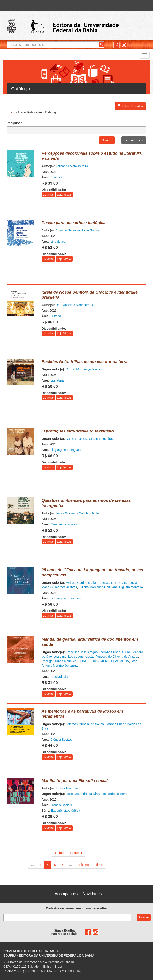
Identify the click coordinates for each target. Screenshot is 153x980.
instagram (124, 45)
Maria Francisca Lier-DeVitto (108, 583)
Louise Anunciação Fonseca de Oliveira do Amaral (103, 657)
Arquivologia (59, 677)
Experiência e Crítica (66, 811)
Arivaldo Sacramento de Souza (77, 230)
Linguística (58, 242)
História (56, 316)
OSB (95, 305)
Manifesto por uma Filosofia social (75, 781)
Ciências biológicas (64, 524)
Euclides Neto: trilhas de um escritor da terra (85, 362)
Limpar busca (134, 140)
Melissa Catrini (76, 583)
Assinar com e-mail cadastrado (144, 917)
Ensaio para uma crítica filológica (74, 223)
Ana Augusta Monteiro (127, 587)
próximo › (84, 865)
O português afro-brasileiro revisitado (78, 431)
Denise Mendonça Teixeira (84, 369)
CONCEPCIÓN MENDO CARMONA (104, 661)
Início (12, 112)
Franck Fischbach (68, 788)
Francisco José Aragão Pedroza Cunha (93, 652)
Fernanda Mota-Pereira (72, 166)
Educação (57, 177)
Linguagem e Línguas (65, 450)
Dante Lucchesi (77, 439)
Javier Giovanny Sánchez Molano (79, 513)
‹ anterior (76, 853)
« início (59, 853)
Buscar (107, 140)
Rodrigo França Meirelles (59, 661)
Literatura (57, 380)
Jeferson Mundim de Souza (85, 724)
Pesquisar (14, 123)
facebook (116, 45)
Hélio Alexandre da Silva (83, 794)
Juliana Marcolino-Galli (95, 587)
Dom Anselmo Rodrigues (73, 305)
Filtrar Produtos (130, 106)
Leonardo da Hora (114, 794)
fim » (100, 865)
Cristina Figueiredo (102, 439)
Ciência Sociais (61, 740)
